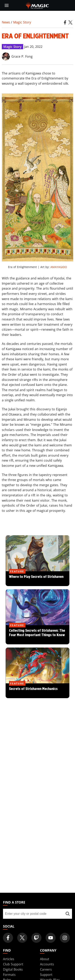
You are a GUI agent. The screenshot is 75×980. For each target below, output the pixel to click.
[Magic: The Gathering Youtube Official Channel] (51, 938)
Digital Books (13, 969)
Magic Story (22, 22)
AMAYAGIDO (59, 267)
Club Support (13, 964)
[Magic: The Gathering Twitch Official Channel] (36, 938)
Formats (9, 975)
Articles (9, 959)
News (6, 22)
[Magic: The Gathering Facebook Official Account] (8, 938)
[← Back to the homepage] (37, 5)
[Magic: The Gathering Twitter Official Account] (22, 938)
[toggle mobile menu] (7, 5)
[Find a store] (67, 914)
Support (46, 975)
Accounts (47, 964)
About (45, 959)
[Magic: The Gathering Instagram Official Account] (65, 938)
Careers (46, 969)
